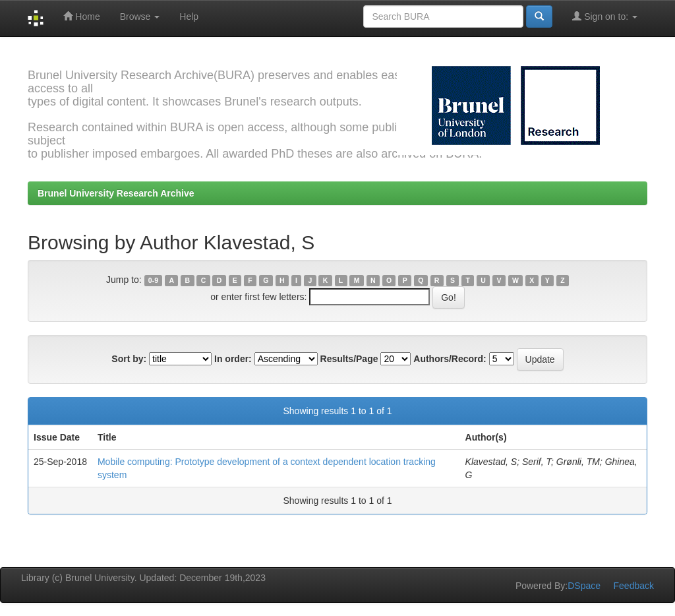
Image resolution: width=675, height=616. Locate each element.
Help (189, 16)
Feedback (634, 586)
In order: (233, 359)
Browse (140, 16)
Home (81, 16)
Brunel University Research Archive (116, 193)
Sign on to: (605, 16)
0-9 (153, 280)
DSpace (584, 586)
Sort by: (129, 359)
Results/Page (349, 359)
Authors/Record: (450, 359)
